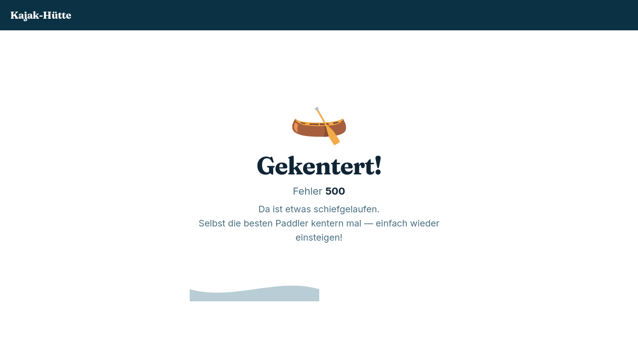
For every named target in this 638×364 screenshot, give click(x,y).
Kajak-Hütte (40, 15)
